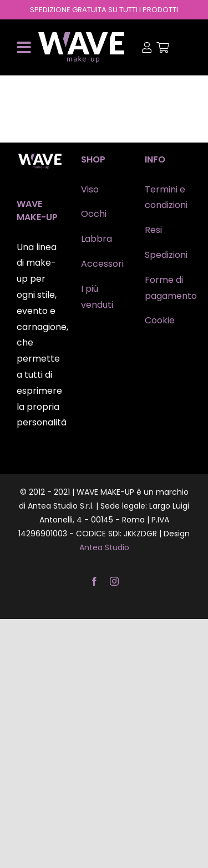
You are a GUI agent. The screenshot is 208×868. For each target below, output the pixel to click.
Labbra (97, 239)
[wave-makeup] (82, 35)
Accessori (102, 264)
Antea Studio (104, 547)
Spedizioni (166, 255)
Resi (153, 230)
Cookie (160, 320)
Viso (90, 189)
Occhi (94, 214)
